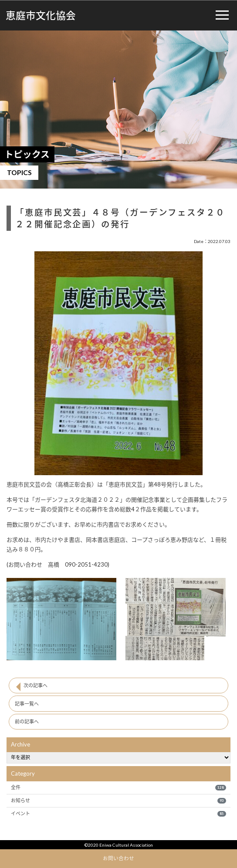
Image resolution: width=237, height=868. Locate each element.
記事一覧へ (27, 704)
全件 (118, 787)
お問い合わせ (118, 858)
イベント (118, 814)
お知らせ (118, 800)
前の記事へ (27, 721)
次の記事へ (36, 685)
